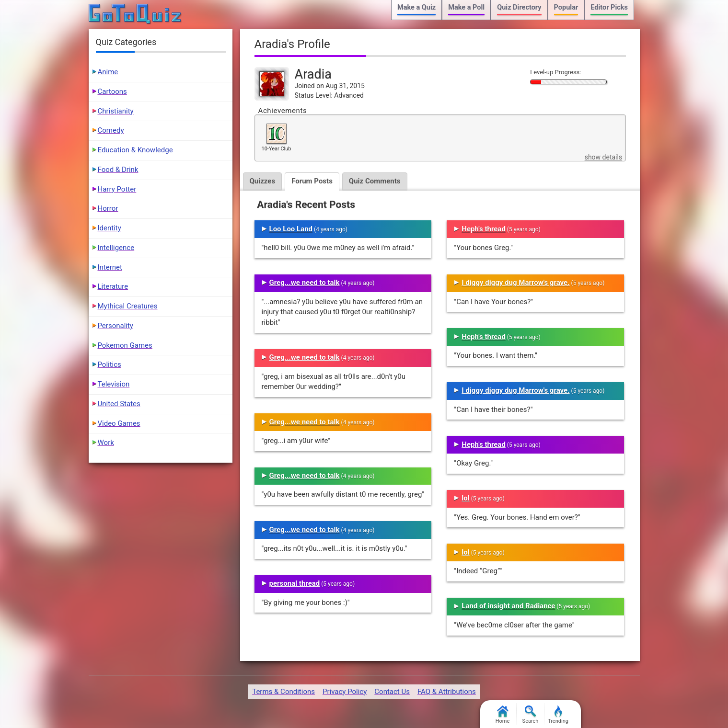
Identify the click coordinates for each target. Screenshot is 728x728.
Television (114, 384)
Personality (116, 326)
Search (531, 715)
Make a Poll (466, 7)
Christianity (116, 111)
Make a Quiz (416, 7)
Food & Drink (118, 170)
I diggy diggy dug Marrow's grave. (515, 283)
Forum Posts (312, 181)
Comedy (111, 130)
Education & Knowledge (135, 150)
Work (106, 443)
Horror (108, 208)
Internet (110, 267)
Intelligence (116, 248)
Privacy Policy (345, 692)
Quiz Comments (375, 181)
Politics (110, 364)
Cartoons (112, 91)
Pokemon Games (125, 345)
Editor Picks (609, 7)
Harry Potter (117, 189)
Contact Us (392, 692)
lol (465, 498)
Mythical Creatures (128, 306)
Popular (566, 7)
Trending (558, 715)
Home (503, 715)
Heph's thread (484, 229)
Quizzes (263, 181)
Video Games (119, 423)
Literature (113, 286)
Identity (110, 228)
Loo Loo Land (291, 229)
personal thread (295, 583)
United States (119, 404)
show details (603, 157)
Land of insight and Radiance (508, 606)
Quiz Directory (519, 7)
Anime (108, 72)
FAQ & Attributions (447, 692)
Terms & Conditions (283, 692)
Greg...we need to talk (305, 283)
